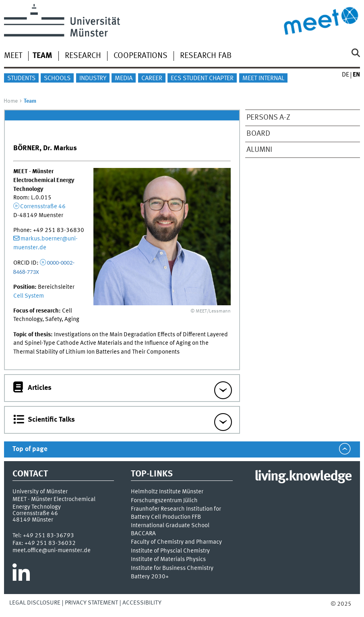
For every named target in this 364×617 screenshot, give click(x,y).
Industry (93, 79)
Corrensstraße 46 (43, 207)
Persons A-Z (268, 118)
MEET (13, 56)
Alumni (259, 150)
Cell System (29, 296)
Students (21, 79)
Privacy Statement (91, 603)
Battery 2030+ (150, 577)
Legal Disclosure (35, 603)
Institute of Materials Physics (168, 560)
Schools (57, 79)
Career (152, 79)
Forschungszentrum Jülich (164, 501)
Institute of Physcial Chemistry (170, 551)
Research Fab (206, 56)
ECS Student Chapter (202, 79)
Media (124, 79)
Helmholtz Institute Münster (167, 492)
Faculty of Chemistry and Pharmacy (176, 542)
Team (42, 56)
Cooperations (141, 56)
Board (258, 134)
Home (11, 101)
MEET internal (263, 79)
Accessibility (142, 603)
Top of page (30, 449)
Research (83, 56)
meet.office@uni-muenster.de (52, 551)
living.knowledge (303, 477)
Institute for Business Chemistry (172, 568)
